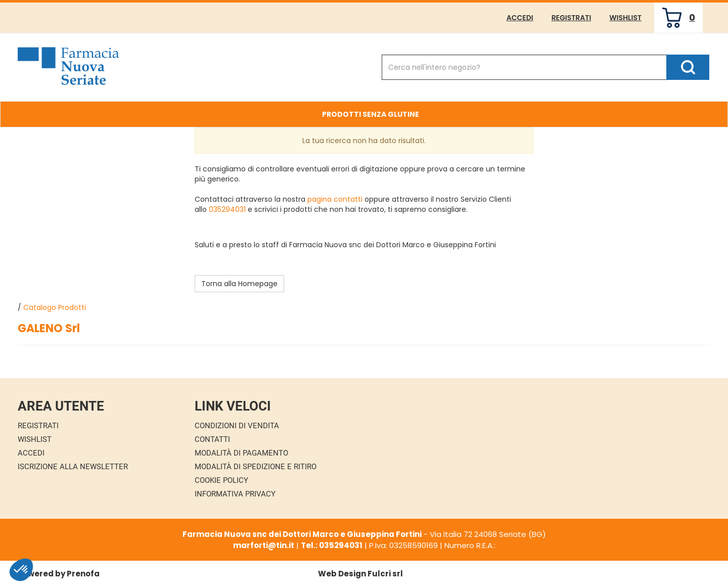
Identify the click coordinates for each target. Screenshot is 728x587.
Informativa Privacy (235, 494)
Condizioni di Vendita (237, 426)
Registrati (572, 18)
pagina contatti (335, 199)
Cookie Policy (221, 480)
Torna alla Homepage (239, 284)
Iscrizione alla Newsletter (73, 467)
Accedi (520, 18)
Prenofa (83, 574)
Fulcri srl (385, 574)
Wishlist (625, 18)
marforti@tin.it (264, 545)
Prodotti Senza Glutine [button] (371, 114)
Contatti (212, 439)
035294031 (227, 209)
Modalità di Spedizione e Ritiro (256, 467)
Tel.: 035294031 (332, 545)
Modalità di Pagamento (241, 453)
